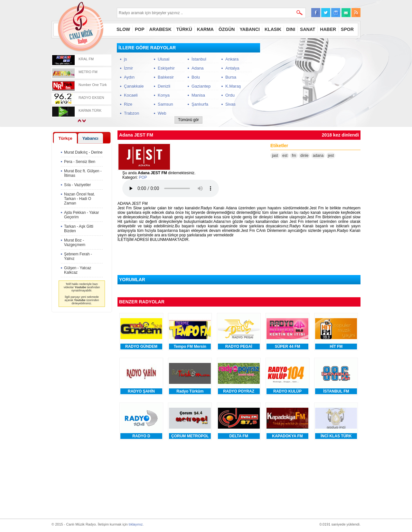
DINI (291, 29)
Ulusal (164, 59)
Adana (198, 68)
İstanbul (199, 59)
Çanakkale (134, 86)
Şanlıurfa (200, 104)
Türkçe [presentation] (65, 138)
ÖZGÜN (227, 29)
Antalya (232, 68)
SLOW (123, 29)
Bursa (231, 77)
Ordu (230, 95)
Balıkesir (166, 77)
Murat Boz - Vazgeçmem (75, 242)
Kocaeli (131, 95)
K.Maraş (233, 86)
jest (331, 156)
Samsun (165, 104)
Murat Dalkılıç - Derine (83, 152)
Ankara (232, 59)
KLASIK (273, 29)
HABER (328, 29)
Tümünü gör (188, 120)
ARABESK (160, 29)
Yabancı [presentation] (90, 138)
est (285, 156)
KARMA (205, 29)
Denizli (164, 86)
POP (140, 29)
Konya (164, 95)
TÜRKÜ (184, 29)
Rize (128, 104)
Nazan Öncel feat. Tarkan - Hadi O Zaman (80, 199)
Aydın (129, 77)
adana (318, 156)
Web (162, 113)
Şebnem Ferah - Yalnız (78, 256)
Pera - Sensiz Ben (80, 162)
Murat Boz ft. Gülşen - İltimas (83, 173)
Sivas (230, 104)
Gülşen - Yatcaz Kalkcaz (78, 270)
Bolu (196, 77)
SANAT (308, 29)
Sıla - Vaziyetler (77, 185)
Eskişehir (166, 68)
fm (294, 156)
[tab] (65, 138)
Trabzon (131, 113)
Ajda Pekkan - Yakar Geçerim (81, 215)
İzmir (128, 68)
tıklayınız (136, 524)
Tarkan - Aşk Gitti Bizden (79, 229)
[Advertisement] (312, 83)
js (125, 59)
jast (275, 156)
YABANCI (250, 29)
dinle (304, 156)
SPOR (347, 29)
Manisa (198, 95)
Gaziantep (201, 86)
